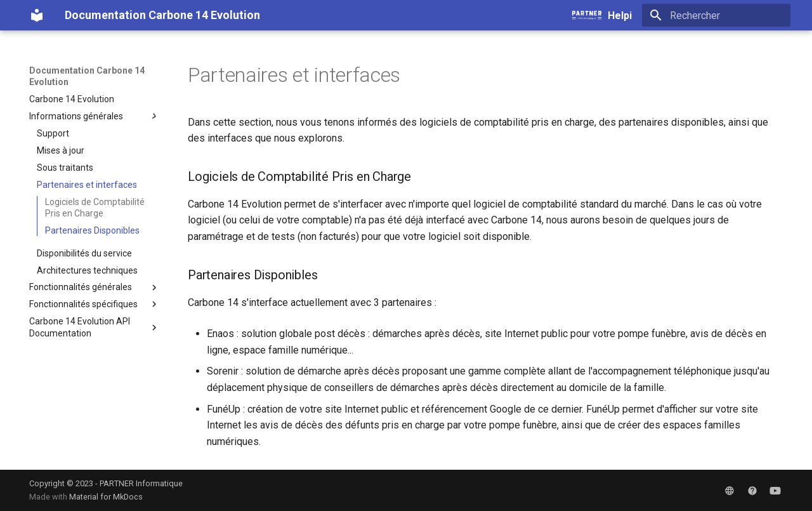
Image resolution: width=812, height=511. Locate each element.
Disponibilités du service (84, 253)
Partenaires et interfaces (87, 185)
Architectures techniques (87, 270)
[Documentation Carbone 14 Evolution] (37, 15)
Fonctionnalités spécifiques (95, 304)
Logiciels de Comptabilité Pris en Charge (95, 208)
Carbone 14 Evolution (72, 99)
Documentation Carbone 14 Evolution (87, 76)
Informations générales (95, 116)
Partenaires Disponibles (92, 230)
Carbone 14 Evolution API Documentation (95, 327)
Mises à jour (61, 150)
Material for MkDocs (106, 497)
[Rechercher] (716, 15)
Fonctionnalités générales (95, 288)
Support (53, 133)
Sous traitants (65, 168)
